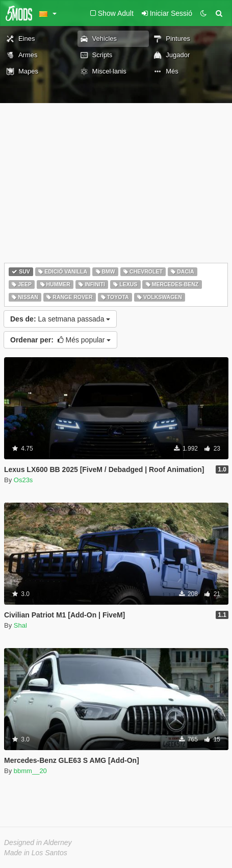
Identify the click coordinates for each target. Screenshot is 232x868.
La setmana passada (60, 319)
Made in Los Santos (36, 853)
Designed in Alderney (38, 842)
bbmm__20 (30, 771)
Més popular (60, 340)
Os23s (23, 480)
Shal (20, 625)
